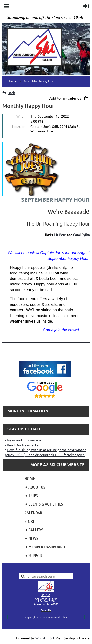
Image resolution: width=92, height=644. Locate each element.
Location (19, 126)
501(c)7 (46, 595)
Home (12, 81)
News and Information (24, 440)
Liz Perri (60, 235)
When (21, 116)
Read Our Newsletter (23, 445)
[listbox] (69, 98)
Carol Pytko (81, 235)
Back (11, 93)
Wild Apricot (45, 638)
